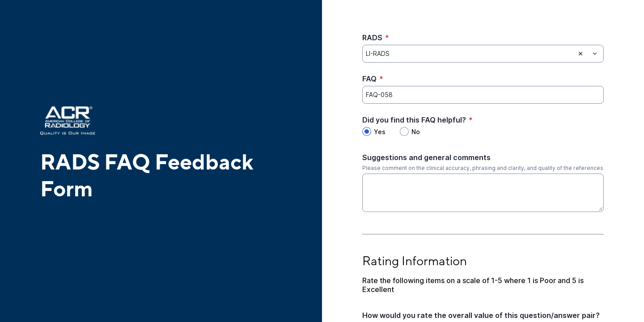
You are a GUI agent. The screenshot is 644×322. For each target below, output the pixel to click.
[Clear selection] (580, 54)
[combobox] (483, 54)
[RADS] (468, 54)
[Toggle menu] (595, 54)
